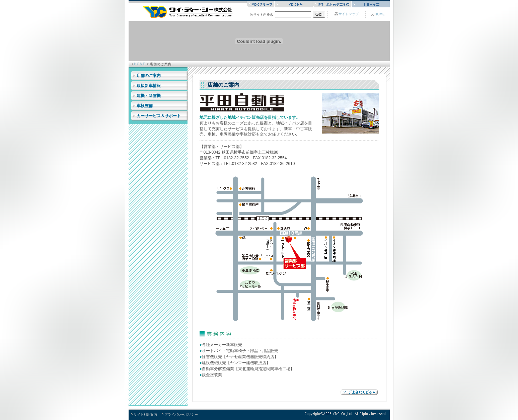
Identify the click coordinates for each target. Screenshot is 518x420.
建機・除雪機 (149, 96)
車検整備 (145, 106)
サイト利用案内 (145, 414)
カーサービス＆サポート (159, 116)
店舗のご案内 (149, 76)
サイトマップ (349, 14)
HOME (380, 14)
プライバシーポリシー (181, 414)
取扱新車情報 (149, 86)
